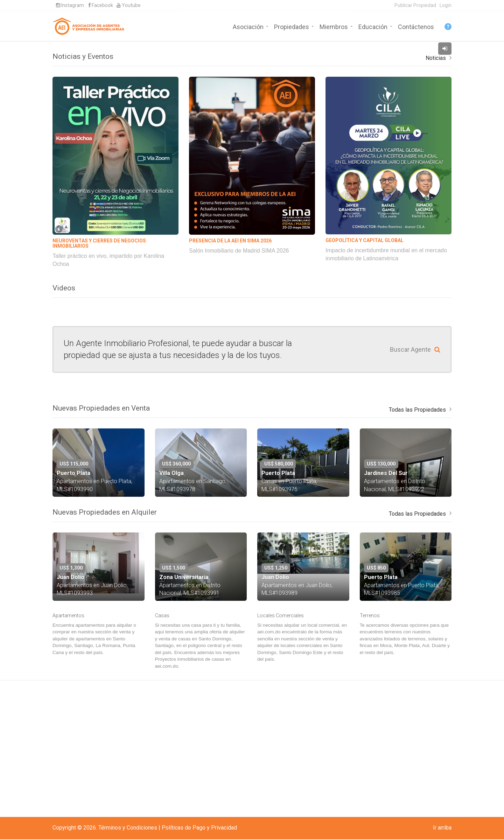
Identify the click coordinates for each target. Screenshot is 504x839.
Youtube (129, 5)
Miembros (334, 26)
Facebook (101, 5)
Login (446, 5)
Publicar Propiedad (415, 5)
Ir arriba (442, 828)
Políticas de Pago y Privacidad (199, 828)
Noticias (436, 184)
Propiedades (292, 26)
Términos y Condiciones (128, 828)
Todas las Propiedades (417, 536)
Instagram (70, 5)
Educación (373, 26)
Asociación (248, 26)
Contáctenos (416, 26)
